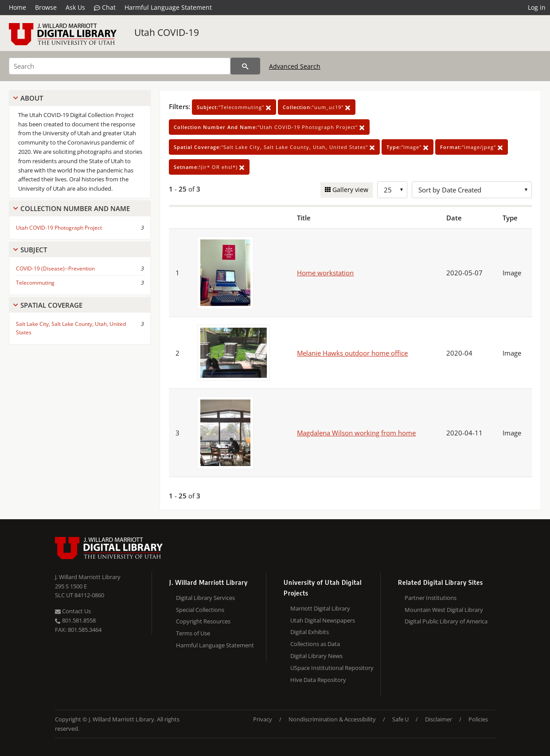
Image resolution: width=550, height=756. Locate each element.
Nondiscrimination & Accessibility (332, 719)
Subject (34, 250)
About (32, 98)
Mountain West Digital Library (444, 610)
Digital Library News (316, 656)
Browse (46, 7)
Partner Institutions (431, 598)
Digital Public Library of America (446, 621)
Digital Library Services (205, 598)
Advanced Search (295, 66)
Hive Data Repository (318, 680)
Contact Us (73, 611)
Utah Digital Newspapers (323, 620)
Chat (105, 8)
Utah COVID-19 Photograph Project (59, 228)
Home (18, 7)
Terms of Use (193, 633)
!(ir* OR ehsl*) (209, 167)
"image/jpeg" (472, 147)
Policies (478, 719)
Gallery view (349, 190)
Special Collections (200, 610)
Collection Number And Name (75, 208)
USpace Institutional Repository (332, 668)
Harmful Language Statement (168, 7)
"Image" (408, 147)
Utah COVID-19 (167, 32)
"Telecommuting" (234, 107)
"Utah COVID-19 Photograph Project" (269, 127)
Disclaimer (439, 719)
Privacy (263, 719)
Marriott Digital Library (320, 608)
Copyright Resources (203, 621)
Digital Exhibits (310, 632)
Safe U (400, 719)
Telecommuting (35, 283)
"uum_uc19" (317, 107)
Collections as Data (315, 644)
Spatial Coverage (51, 305)
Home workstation (325, 273)
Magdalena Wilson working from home (356, 433)
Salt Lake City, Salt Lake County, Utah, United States (71, 328)
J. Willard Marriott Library (88, 577)
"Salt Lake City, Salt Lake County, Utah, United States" (274, 147)
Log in (537, 7)
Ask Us (75, 7)
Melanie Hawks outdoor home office (352, 353)
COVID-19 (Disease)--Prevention (55, 268)
